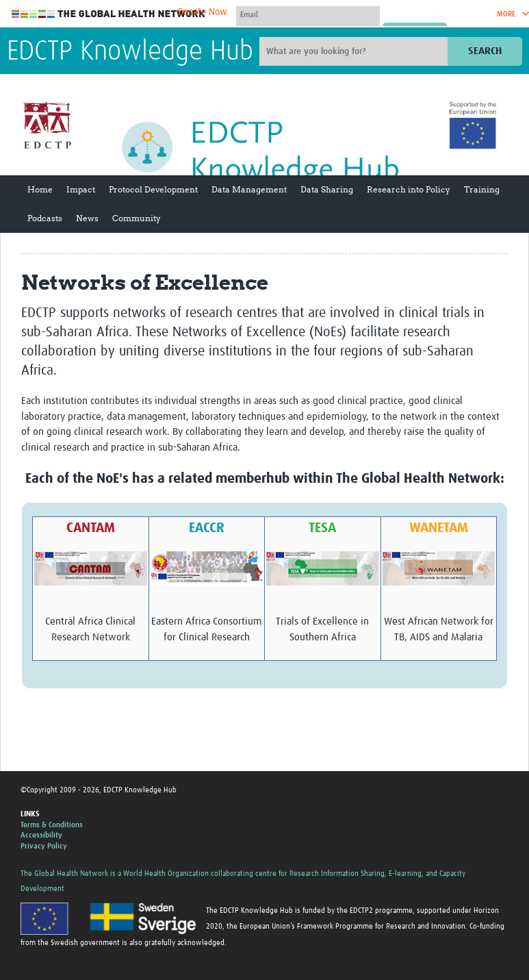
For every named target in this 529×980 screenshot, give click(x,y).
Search (485, 51)
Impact (81, 189)
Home (40, 189)
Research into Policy (409, 189)
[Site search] (355, 51)
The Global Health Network (109, 14)
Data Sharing (327, 189)
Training (482, 189)
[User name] (308, 14)
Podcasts (45, 218)
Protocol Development (153, 189)
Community (137, 218)
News (87, 218)
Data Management (249, 189)
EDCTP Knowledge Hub (130, 52)
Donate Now (203, 12)
